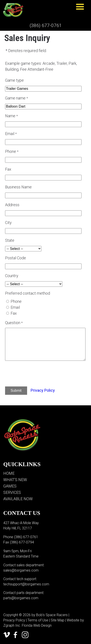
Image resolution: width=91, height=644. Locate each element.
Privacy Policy (43, 390)
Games (10, 486)
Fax (14, 313)
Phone (16, 301)
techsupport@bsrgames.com (26, 584)
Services (12, 492)
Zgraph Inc (12, 625)
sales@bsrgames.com (21, 570)
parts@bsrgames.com (21, 598)
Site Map (58, 620)
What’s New (15, 480)
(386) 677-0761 (46, 25)
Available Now (18, 499)
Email (15, 307)
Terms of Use (38, 620)
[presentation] (42, 374)
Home (9, 473)
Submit (16, 391)
